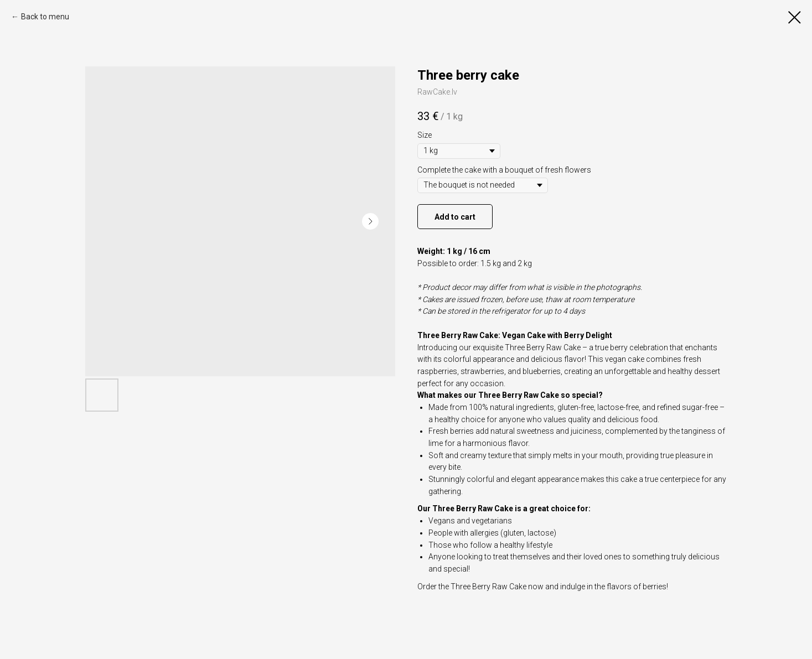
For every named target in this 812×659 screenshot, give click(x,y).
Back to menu (45, 17)
